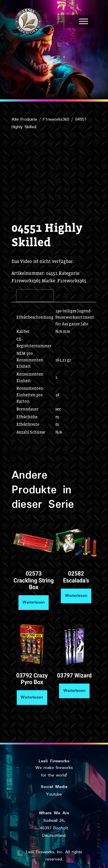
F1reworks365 (56, 120)
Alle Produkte (24, 120)
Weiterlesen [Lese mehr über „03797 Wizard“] (74, 691)
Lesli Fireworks (54, 761)
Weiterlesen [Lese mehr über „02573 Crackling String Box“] (34, 602)
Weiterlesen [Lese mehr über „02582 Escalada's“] (76, 596)
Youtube (54, 794)
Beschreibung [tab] (35, 295)
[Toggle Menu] (84, 21)
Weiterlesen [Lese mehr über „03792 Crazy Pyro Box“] (32, 697)
